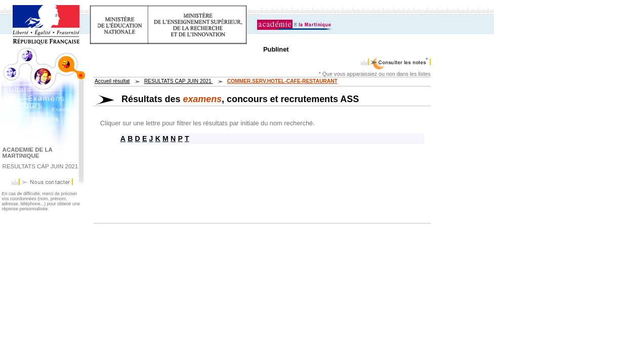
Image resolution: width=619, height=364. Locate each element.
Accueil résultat (112, 81)
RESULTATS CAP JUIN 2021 (179, 81)
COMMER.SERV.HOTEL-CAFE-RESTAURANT (282, 81)
